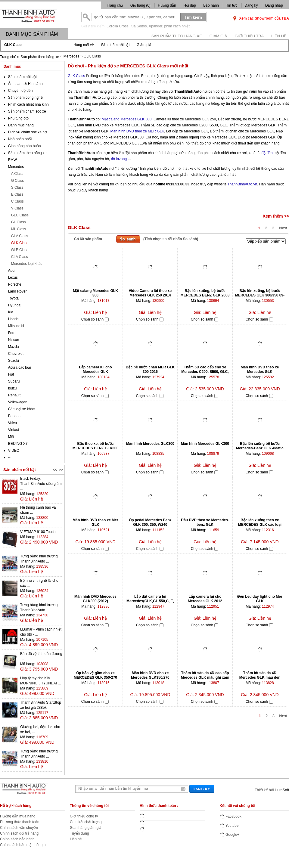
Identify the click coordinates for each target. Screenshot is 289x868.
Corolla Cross (118, 26)
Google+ (230, 835)
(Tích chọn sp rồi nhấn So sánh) (171, 239)
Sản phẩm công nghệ (25, 98)
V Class (17, 208)
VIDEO (14, 451)
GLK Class (76, 76)
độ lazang (119, 159)
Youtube (229, 826)
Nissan (14, 340)
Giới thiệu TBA (249, 36)
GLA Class (20, 236)
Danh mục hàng (21, 125)
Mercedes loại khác (27, 264)
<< (55, 470)
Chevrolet (16, 354)
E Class (17, 194)
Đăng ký (251, 5)
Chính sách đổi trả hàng (19, 833)
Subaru (14, 381)
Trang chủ (115, 5)
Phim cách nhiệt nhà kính (28, 104)
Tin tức (232, 5)
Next (283, 228)
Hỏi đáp (190, 5)
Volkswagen (18, 402)
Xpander (155, 26)
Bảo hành (211, 5)
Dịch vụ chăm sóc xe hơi (28, 132)
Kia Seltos (138, 26)
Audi (12, 271)
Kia (11, 312)
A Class (17, 174)
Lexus (13, 277)
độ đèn (267, 153)
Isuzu (12, 388)
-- (9, 457)
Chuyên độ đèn (20, 91)
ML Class (19, 229)
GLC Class (20, 215)
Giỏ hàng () (141, 5)
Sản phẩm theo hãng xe (177, 36)
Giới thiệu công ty (84, 816)
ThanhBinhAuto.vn (242, 184)
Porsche (15, 284)
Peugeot (15, 416)
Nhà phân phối (20, 139)
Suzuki (14, 361)
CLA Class (20, 257)
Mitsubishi (16, 326)
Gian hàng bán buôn (25, 146)
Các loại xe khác (21, 409)
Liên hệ (279, 36)
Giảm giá (218, 36)
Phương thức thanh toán (20, 822)
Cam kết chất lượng (86, 822)
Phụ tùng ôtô (18, 118)
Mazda (14, 347)
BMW (12, 160)
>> (61, 470)
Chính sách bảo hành (17, 839)
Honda (13, 319)
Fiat (11, 374)
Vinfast (14, 430)
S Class (17, 188)
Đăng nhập (274, 5)
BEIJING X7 (18, 444)
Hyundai (15, 305)
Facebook (231, 817)
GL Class (19, 222)
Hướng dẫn (167, 5)
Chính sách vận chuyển (19, 828)
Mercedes (16, 167)
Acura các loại (20, 367)
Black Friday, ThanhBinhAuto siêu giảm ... (41, 484)
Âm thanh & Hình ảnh (25, 84)
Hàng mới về (84, 45)
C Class (17, 201)
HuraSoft (282, 790)
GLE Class (20, 250)
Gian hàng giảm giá (85, 828)
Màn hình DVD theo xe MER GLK (137, 131)
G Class (18, 181)
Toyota (13, 298)
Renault (14, 395)
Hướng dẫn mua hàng (18, 816)
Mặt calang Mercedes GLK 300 (127, 119)
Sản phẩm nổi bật (115, 45)
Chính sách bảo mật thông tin (24, 845)
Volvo (12, 423)
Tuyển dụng (79, 833)
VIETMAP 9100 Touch (38, 532)
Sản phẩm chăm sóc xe (27, 111)
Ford (12, 333)
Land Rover (17, 291)
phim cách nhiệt (177, 26)
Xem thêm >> (276, 216)
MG (11, 437)
